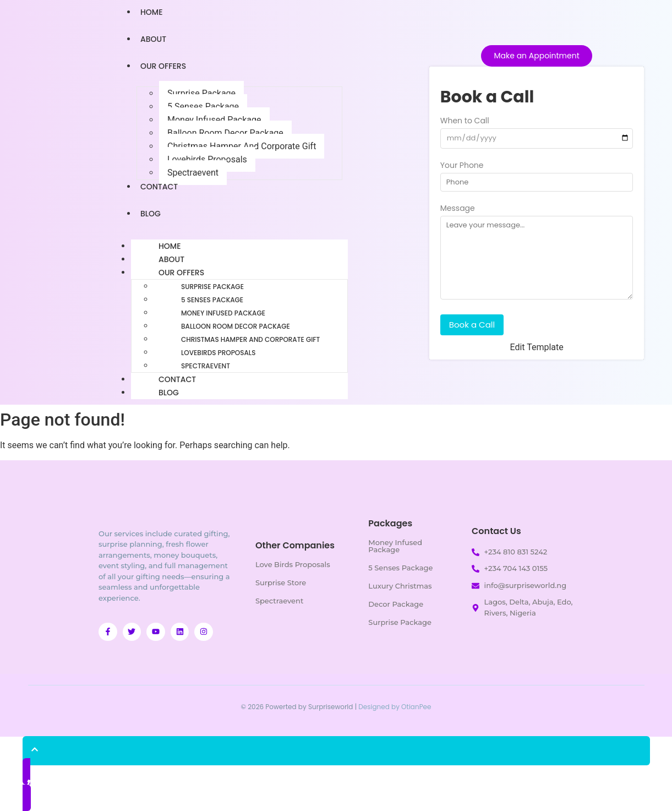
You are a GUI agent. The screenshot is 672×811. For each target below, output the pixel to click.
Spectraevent (193, 173)
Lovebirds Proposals (207, 159)
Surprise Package (201, 93)
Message (458, 209)
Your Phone (462, 166)
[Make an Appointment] (536, 56)
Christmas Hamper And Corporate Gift (242, 146)
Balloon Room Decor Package (225, 133)
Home (170, 246)
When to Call (465, 121)
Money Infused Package (214, 120)
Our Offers (163, 66)
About (153, 39)
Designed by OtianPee (395, 707)
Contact (159, 187)
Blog (151, 214)
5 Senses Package (203, 107)
